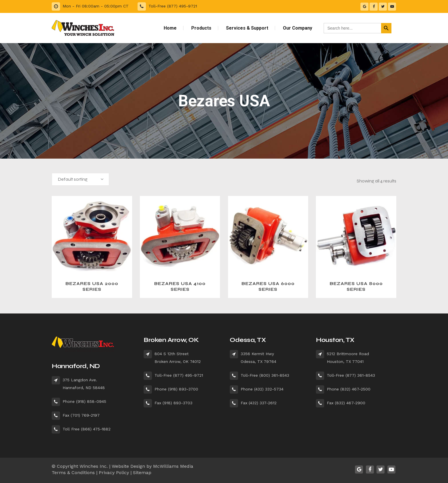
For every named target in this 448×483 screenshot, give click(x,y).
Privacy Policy (114, 473)
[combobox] (80, 179)
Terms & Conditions (73, 473)
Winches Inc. (94, 466)
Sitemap (142, 473)
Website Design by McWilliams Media (152, 466)
